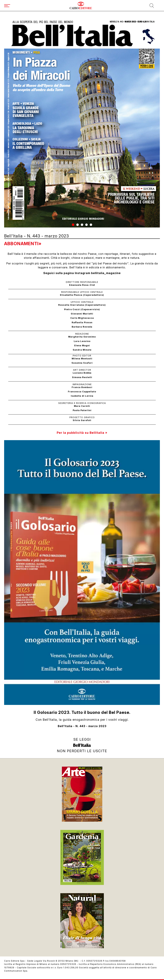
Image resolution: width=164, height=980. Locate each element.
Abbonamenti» (23, 244)
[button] (73, 225)
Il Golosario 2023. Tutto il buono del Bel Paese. (82, 712)
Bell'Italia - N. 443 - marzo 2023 (82, 726)
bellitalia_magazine (106, 273)
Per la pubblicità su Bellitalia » (82, 433)
